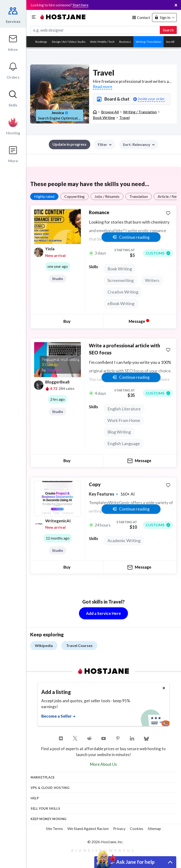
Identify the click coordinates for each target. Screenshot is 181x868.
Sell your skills (45, 808)
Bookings (41, 42)
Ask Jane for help (135, 862)
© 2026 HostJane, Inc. (105, 842)
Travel (124, 117)
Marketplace (43, 777)
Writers (152, 280)
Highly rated (44, 196)
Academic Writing (124, 540)
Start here (80, 5)
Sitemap (154, 828)
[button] (139, 145)
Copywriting (74, 196)
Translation (139, 196)
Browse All (110, 112)
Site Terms (54, 828)
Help (35, 798)
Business (125, 42)
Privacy (119, 828)
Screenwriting (121, 280)
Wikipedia (44, 645)
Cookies (137, 828)
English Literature (124, 409)
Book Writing (104, 117)
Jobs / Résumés (107, 196)
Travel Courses (79, 645)
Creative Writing (123, 292)
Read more (103, 87)
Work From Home (124, 420)
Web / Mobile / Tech (102, 42)
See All (170, 42)
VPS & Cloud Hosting (50, 788)
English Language (124, 443)
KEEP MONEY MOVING (49, 819)
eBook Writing (121, 303)
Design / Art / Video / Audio (69, 42)
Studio (58, 279)
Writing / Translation (148, 42)
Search (168, 30)
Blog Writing (119, 432)
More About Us (103, 764)
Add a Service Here (103, 613)
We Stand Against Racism (88, 828)
